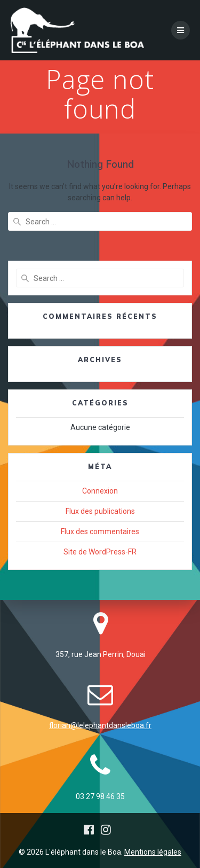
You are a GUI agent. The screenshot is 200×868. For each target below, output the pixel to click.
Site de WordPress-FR (100, 552)
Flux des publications (100, 511)
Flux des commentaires (100, 531)
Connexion (100, 491)
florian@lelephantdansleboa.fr (100, 725)
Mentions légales (153, 852)
